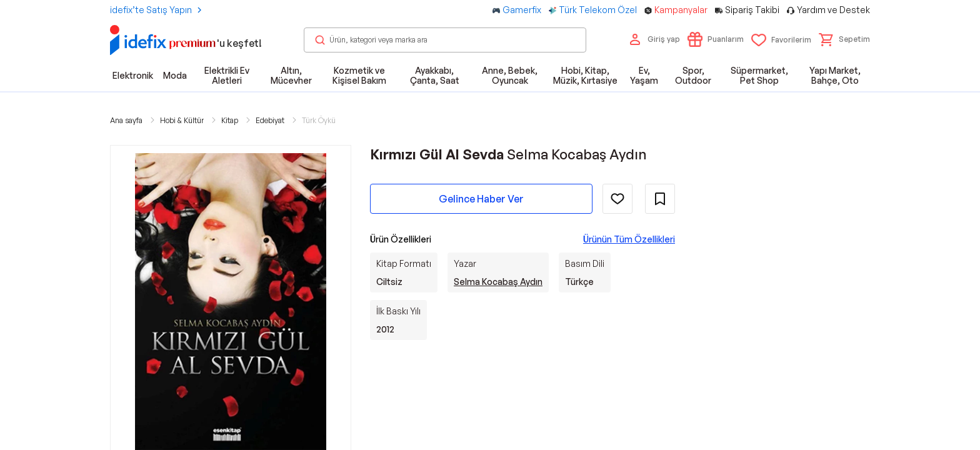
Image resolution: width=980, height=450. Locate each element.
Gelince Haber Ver (481, 199)
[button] (844, 39)
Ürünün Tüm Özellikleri (629, 239)
